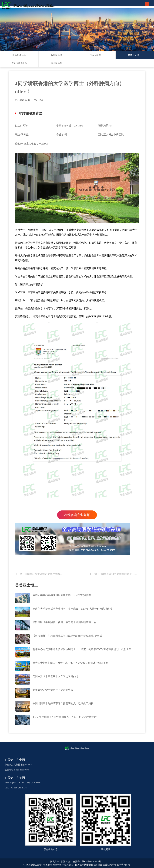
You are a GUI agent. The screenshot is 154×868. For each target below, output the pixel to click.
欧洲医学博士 (58, 55)
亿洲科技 (65, 862)
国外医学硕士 (58, 63)
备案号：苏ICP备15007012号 (87, 862)
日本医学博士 (96, 55)
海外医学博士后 (19, 63)
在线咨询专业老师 (77, 515)
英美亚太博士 (135, 55)
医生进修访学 (19, 55)
